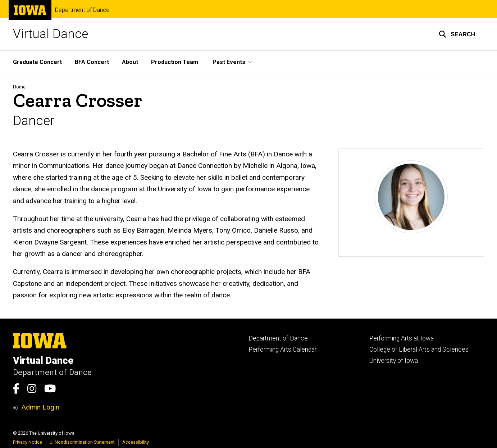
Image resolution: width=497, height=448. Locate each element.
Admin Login (40, 407)
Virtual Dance (51, 34)
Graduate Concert (37, 62)
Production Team (175, 62)
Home (19, 87)
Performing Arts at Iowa (402, 338)
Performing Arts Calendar (282, 349)
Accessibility (136, 442)
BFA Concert (92, 62)
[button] (457, 34)
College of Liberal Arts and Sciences (419, 349)
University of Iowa (394, 361)
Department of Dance (82, 10)
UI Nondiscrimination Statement (82, 442)
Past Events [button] (229, 62)
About (130, 62)
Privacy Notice (28, 442)
